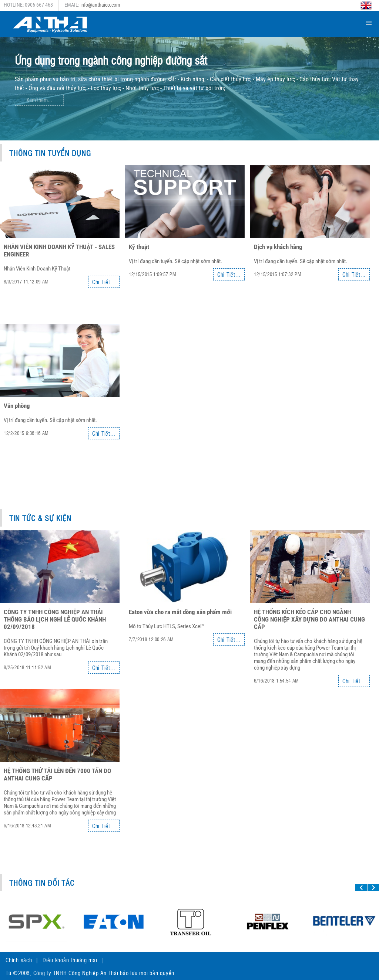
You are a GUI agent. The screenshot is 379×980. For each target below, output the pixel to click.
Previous (336, 123)
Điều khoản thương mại (70, 960)
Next (352, 123)
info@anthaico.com (100, 5)
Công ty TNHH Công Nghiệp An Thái (76, 973)
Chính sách (19, 960)
